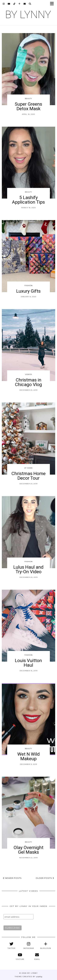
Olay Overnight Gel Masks (28, 850)
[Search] (30, 4)
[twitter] (11, 946)
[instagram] (4, 4)
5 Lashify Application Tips (28, 200)
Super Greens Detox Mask (28, 106)
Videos (28, 374)
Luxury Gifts (28, 291)
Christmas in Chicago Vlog (28, 382)
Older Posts (45, 878)
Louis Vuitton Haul (28, 663)
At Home (28, 468)
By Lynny (33, 973)
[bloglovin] (19, 4)
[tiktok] (14, 4)
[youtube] (9, 4)
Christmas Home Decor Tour (28, 476)
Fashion (28, 286)
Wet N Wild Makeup (28, 756)
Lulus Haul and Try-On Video (28, 569)
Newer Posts (12, 878)
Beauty (28, 99)
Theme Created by (28, 977)
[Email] (25, 4)
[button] (53, 4)
